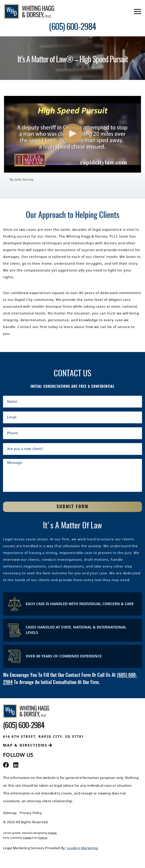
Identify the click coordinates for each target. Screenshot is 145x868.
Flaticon (43, 838)
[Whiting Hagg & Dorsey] (29, 11)
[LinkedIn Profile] (16, 765)
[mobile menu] (137, 11)
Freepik (52, 833)
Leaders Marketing (82, 848)
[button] (73, 134)
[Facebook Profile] (6, 765)
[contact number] (72, 28)
